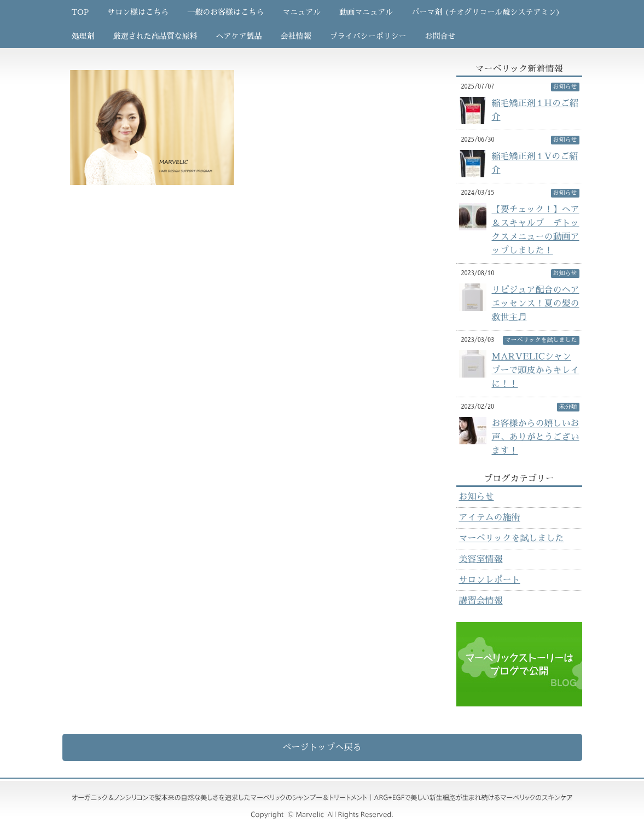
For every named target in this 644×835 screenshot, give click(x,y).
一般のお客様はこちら (225, 12)
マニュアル (301, 12)
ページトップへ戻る (322, 747)
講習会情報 (481, 601)
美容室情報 (481, 559)
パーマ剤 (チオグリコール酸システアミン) (486, 12)
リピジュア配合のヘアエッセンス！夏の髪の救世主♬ (536, 304)
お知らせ (477, 497)
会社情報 (296, 36)
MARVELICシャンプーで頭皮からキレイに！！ (536, 370)
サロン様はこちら (138, 12)
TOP (80, 12)
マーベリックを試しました (512, 538)
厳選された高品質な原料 (155, 36)
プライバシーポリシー (368, 36)
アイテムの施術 (490, 518)
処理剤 (83, 36)
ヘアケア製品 (239, 36)
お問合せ (440, 36)
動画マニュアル (366, 12)
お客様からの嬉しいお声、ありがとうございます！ (536, 437)
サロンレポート (490, 580)
